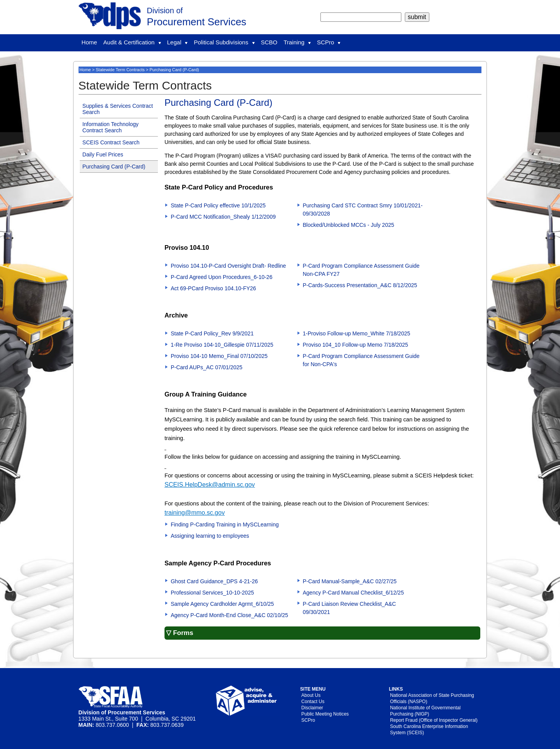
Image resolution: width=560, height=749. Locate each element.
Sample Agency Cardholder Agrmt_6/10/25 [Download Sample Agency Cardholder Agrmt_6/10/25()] (222, 604)
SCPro (329, 42)
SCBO (269, 42)
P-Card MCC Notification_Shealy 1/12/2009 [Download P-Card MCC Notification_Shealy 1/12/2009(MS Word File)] (223, 217)
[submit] (417, 17)
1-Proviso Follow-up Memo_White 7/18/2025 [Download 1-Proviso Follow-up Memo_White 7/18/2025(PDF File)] (357, 333)
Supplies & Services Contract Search (118, 109)
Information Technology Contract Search (111, 127)
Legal (178, 42)
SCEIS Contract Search (111, 142)
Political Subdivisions (224, 42)
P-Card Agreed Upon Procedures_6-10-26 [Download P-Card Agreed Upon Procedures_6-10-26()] (222, 277)
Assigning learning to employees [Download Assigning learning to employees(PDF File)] (210, 536)
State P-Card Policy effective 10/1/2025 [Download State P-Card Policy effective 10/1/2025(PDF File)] (218, 205)
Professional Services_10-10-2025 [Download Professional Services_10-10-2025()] (212, 593)
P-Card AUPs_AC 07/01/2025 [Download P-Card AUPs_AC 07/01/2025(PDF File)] (206, 367)
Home (89, 42)
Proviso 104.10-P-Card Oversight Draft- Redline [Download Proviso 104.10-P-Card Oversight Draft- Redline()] (228, 266)
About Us (311, 695)
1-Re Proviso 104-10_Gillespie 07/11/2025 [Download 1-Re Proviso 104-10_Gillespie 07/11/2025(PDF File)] (222, 345)
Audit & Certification (132, 42)
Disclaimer (312, 708)
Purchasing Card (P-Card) (114, 167)
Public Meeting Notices (325, 714)
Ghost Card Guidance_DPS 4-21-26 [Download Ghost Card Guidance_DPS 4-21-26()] (214, 581)
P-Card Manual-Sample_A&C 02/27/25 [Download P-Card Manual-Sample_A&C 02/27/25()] (350, 581)
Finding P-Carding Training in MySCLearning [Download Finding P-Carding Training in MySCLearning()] (225, 524)
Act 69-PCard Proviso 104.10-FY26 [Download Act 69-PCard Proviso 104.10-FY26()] (213, 288)
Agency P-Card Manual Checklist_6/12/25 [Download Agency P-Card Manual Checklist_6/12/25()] (353, 593)
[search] (361, 17)
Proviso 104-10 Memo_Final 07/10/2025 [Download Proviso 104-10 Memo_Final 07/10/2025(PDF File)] (219, 356)
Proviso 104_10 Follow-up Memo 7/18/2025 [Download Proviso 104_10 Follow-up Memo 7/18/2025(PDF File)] (356, 345)
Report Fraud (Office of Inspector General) (434, 720)
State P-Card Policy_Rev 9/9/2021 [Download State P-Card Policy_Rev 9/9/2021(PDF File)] (212, 333)
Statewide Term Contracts (120, 70)
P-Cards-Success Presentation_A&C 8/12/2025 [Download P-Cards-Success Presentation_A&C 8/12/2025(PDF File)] (360, 285)
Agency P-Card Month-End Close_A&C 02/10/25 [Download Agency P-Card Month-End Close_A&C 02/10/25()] (229, 615)
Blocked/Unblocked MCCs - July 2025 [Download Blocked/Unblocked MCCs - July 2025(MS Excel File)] (349, 225)
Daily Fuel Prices (103, 154)
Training (297, 42)
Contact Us (313, 702)
